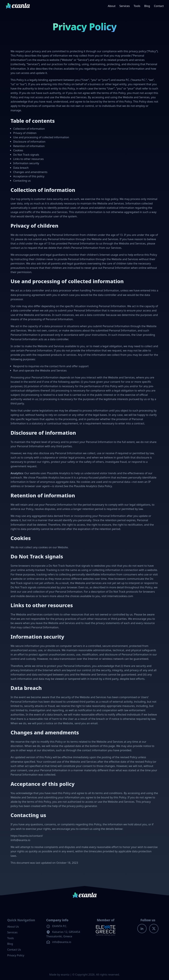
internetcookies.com (120, 596)
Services (125, 6)
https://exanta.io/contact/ (27, 836)
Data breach (21, 168)
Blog (147, 6)
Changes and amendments (30, 172)
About (112, 6)
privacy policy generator (82, 806)
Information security (26, 163)
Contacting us (22, 181)
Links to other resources (28, 159)
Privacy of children (25, 133)
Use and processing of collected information (41, 137)
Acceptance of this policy (29, 176)
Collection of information (29, 129)
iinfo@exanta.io (20, 840)
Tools (137, 6)
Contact (159, 6)
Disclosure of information (29, 142)
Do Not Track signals (26, 155)
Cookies (18, 150)
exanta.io (43, 60)
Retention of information (29, 146)
